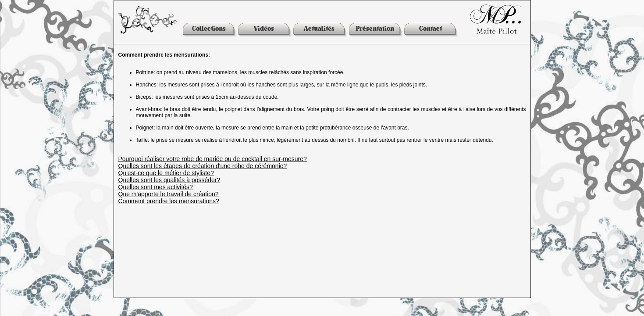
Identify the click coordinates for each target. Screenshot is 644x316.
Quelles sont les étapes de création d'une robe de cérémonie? (203, 166)
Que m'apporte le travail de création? (169, 194)
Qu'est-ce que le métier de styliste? (166, 173)
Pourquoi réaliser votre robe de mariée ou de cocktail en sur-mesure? (213, 159)
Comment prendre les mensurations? (169, 201)
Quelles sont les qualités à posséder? (169, 180)
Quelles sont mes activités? (156, 187)
